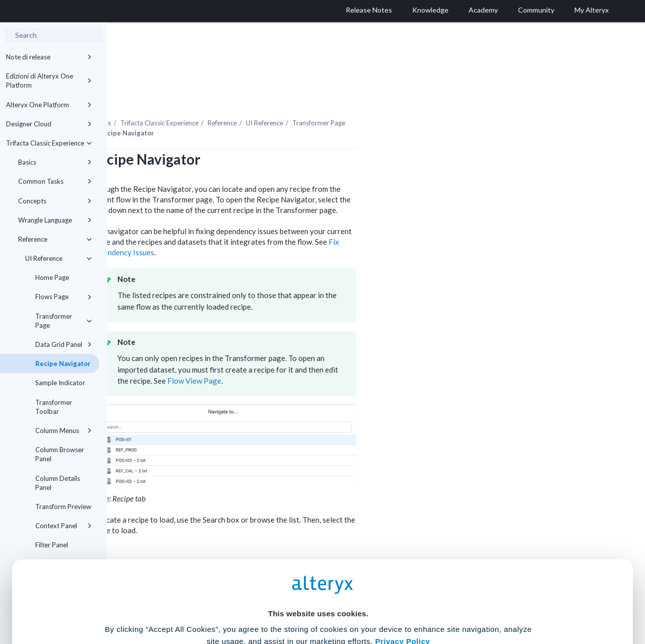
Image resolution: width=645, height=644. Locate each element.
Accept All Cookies (246, 599)
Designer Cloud (49, 124)
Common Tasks (55, 181)
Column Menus (63, 431)
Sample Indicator (60, 383)
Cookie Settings (318, 570)
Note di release (49, 57)
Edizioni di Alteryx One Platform (49, 81)
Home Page (52, 277)
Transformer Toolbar (54, 407)
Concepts (55, 201)
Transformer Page (63, 321)
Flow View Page (302, 353)
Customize (400, 599)
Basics (55, 162)
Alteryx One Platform (49, 105)
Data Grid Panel (63, 344)
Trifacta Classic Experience (49, 143)
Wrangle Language (55, 220)
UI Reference (58, 258)
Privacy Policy (402, 542)
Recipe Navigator (63, 364)
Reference (55, 239)
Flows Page (63, 297)
